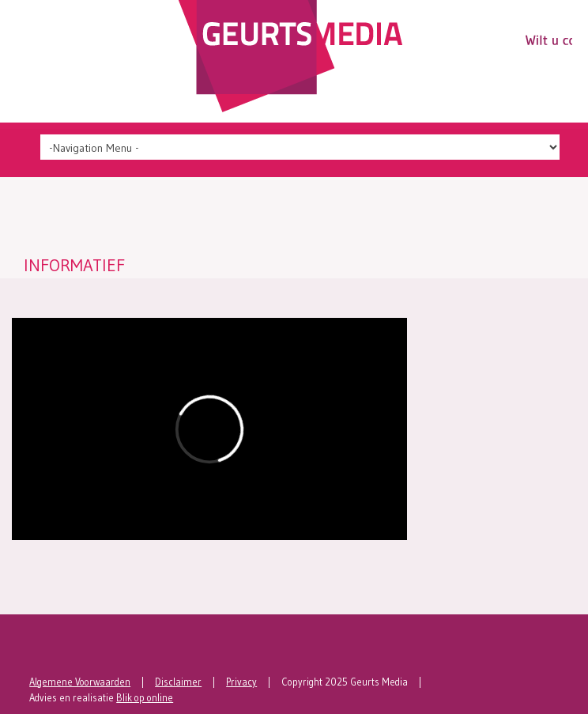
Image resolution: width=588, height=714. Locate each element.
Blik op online (145, 698)
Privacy (241, 682)
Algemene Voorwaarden (80, 682)
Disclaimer (178, 682)
